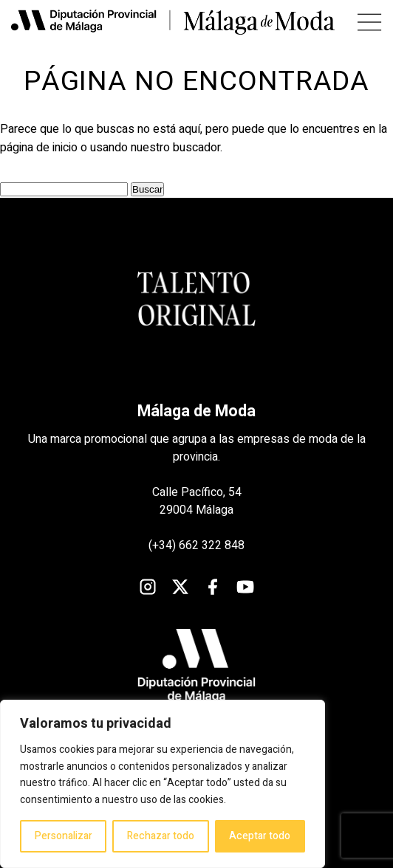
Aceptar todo (260, 836)
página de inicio (39, 148)
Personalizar (64, 836)
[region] (163, 784)
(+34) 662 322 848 (196, 545)
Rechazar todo (161, 836)
